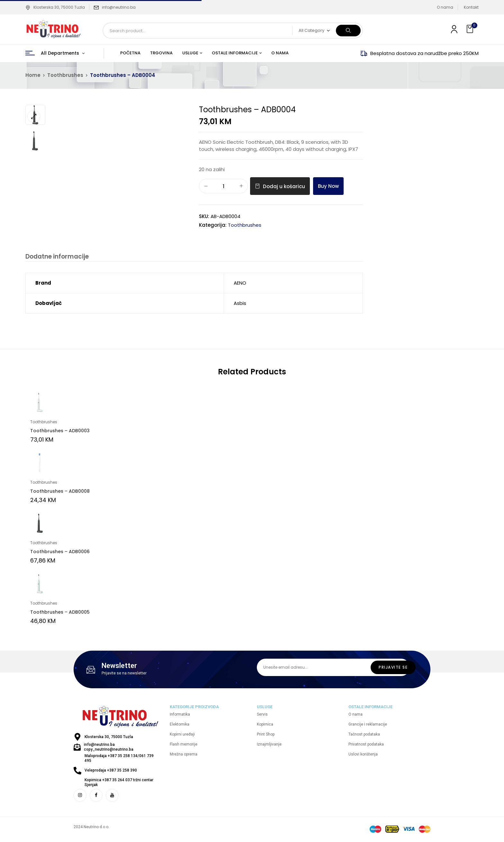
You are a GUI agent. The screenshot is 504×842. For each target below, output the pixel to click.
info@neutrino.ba (119, 7)
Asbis (240, 304)
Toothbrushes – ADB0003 (60, 431)
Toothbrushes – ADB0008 (60, 492)
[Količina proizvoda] (223, 186)
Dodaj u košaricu (284, 186)
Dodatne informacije (56, 257)
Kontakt (471, 7)
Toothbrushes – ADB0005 (60, 613)
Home (33, 75)
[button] (471, 29)
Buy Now (328, 186)
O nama (445, 7)
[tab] (56, 257)
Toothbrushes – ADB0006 (60, 552)
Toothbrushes (65, 75)
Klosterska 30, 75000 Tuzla (55, 7)
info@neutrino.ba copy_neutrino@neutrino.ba (109, 748)
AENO (240, 284)
